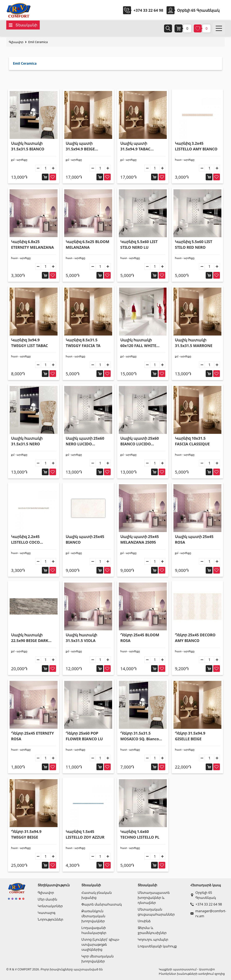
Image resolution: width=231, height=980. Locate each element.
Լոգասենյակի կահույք (157, 946)
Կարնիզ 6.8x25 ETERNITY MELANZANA (33, 244)
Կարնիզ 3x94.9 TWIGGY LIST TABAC (30, 343)
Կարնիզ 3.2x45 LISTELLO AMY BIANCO (196, 146)
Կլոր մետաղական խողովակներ (98, 959)
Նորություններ (50, 919)
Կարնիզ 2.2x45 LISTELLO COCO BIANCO (25, 540)
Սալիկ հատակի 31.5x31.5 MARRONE (194, 343)
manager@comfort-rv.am (207, 913)
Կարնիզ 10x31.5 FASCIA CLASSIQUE (192, 441)
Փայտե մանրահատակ (102, 904)
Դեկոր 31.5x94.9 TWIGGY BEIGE (26, 834)
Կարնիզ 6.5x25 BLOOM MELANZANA (87, 244)
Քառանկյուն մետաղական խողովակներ (93, 916)
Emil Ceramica (38, 42)
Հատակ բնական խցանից (97, 895)
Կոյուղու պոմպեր (153, 939)
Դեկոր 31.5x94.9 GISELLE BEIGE (190, 736)
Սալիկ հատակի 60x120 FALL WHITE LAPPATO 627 (138, 343)
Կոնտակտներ (50, 906)
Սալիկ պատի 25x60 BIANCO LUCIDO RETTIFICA (140, 441)
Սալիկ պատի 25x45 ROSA (194, 539)
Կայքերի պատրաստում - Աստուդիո (187, 969)
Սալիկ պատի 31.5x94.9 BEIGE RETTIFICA (80, 146)
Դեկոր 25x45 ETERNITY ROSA (33, 736)
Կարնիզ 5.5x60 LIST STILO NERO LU (139, 244)
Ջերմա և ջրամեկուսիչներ (152, 930)
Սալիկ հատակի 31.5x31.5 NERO (27, 441)
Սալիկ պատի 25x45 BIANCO (85, 539)
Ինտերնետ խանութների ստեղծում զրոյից (192, 974)
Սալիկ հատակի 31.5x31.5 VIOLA (81, 638)
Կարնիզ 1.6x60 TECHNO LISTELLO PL (140, 834)
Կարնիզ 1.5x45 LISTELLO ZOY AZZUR (85, 834)
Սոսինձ (144, 921)
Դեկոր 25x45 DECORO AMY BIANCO (195, 638)
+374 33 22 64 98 (148, 10)
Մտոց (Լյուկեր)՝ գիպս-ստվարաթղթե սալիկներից (101, 944)
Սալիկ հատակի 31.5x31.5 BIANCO (28, 146)
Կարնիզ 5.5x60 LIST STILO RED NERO (194, 244)
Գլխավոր (16, 42)
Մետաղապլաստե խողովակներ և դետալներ (154, 898)
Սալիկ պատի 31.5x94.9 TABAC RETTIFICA (135, 146)
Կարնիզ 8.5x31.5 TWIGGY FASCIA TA (83, 343)
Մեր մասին (47, 899)
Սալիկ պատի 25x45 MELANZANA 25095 (140, 539)
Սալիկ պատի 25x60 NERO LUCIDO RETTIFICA (85, 441)
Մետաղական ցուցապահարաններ (156, 912)
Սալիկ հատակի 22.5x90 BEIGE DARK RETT (30, 638)
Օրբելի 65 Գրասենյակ (203, 895)
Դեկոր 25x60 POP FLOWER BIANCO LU (84, 736)
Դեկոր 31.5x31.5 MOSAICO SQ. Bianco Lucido (140, 736)
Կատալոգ (47, 913)
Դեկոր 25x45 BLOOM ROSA (140, 638)
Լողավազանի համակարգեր (94, 930)
